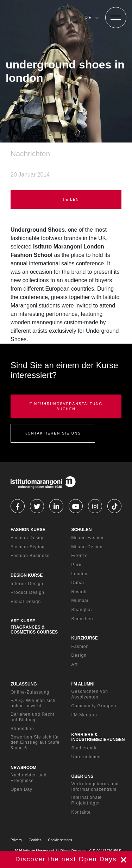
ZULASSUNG (24, 684)
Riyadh (79, 592)
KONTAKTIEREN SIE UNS (53, 433)
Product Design (27, 592)
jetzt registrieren (66, 859)
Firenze (80, 556)
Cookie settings (60, 840)
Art (75, 664)
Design (79, 655)
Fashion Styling (28, 547)
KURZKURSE (85, 638)
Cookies (35, 840)
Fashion (80, 647)
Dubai (78, 583)
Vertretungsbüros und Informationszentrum (95, 787)
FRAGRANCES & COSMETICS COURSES (34, 630)
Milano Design (87, 547)
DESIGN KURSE (27, 575)
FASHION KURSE (28, 530)
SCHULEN (82, 530)
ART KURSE (23, 621)
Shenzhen (82, 619)
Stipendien (22, 729)
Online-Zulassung (30, 692)
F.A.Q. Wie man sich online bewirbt (33, 703)
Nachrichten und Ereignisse (29, 778)
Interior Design (27, 584)
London (80, 574)
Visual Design (26, 602)
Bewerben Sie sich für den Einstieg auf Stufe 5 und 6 (35, 743)
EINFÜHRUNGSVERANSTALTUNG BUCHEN (66, 406)
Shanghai (82, 610)
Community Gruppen (94, 706)
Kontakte (81, 812)
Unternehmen (86, 757)
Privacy (16, 840)
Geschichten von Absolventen (90, 694)
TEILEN (66, 200)
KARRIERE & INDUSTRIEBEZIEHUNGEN (98, 737)
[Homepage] (42, 18)
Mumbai (80, 601)
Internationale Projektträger (87, 800)
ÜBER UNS (83, 776)
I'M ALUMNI (83, 684)
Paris (77, 565)
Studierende (85, 748)
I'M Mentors (84, 715)
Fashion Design (28, 538)
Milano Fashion (88, 538)
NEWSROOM (23, 768)
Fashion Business (30, 556)
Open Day (21, 789)
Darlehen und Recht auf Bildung (33, 717)
